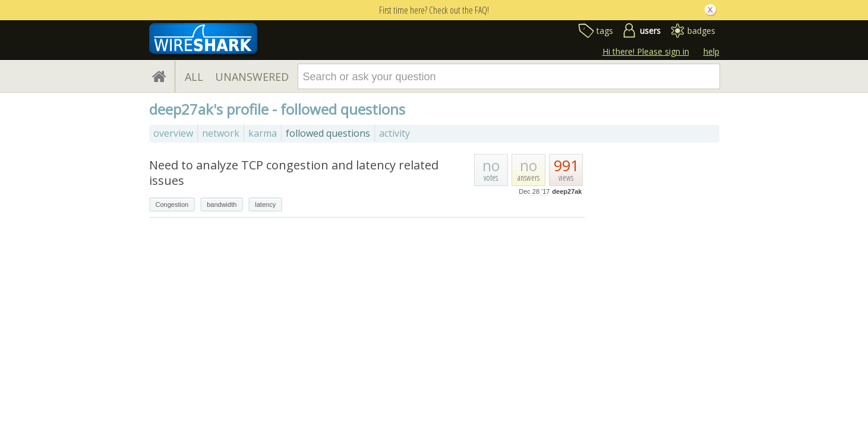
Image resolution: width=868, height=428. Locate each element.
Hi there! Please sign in (646, 51)
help (711, 51)
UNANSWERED (252, 77)
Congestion (172, 204)
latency (265, 204)
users (650, 31)
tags (605, 31)
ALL (194, 77)
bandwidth (222, 204)
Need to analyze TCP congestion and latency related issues (294, 173)
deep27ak (567, 191)
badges (701, 31)
